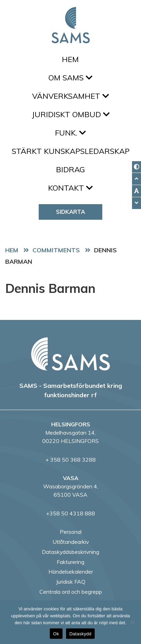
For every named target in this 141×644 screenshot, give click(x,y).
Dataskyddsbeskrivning (70, 552)
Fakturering (70, 562)
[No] (132, 622)
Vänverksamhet (70, 96)
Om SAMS (70, 78)
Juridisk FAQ (71, 582)
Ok (56, 634)
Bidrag (70, 169)
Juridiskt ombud (71, 114)
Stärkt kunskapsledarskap (71, 151)
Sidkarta (70, 212)
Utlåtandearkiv (71, 542)
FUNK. (70, 133)
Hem (70, 59)
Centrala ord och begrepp (71, 592)
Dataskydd (81, 634)
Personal (71, 532)
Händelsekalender (71, 572)
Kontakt (70, 188)
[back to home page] (70, 354)
